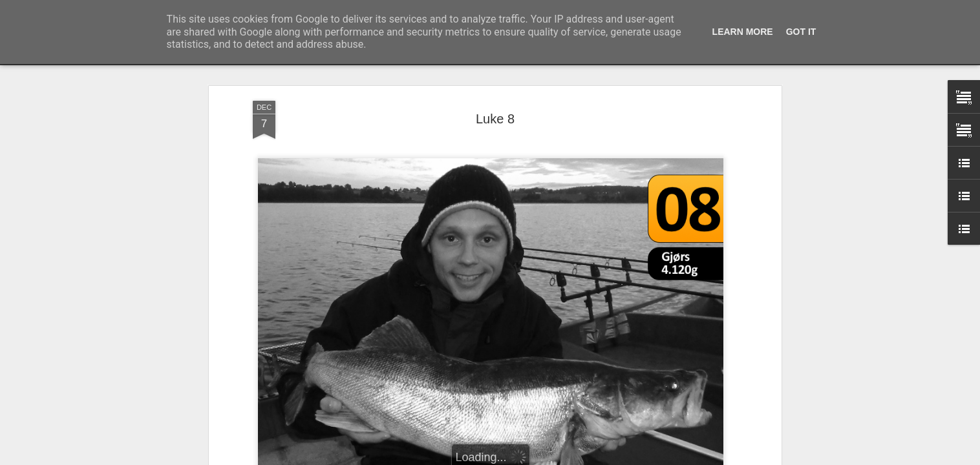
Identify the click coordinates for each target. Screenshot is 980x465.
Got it (801, 32)
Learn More (743, 32)
